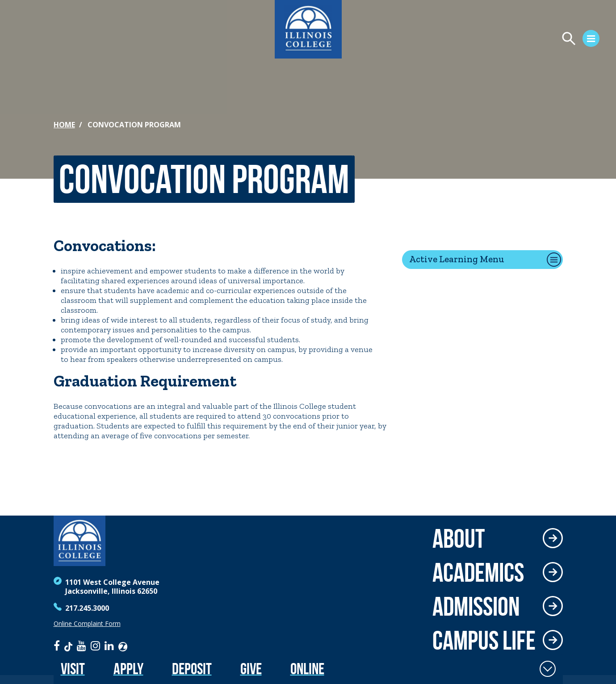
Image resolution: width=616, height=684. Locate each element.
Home (64, 125)
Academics (478, 572)
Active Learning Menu (457, 259)
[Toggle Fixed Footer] (548, 669)
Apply (128, 669)
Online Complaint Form (87, 624)
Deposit (192, 669)
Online (307, 669)
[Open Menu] (507, 40)
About (459, 538)
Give (251, 669)
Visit (73, 669)
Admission (476, 606)
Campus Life (484, 640)
